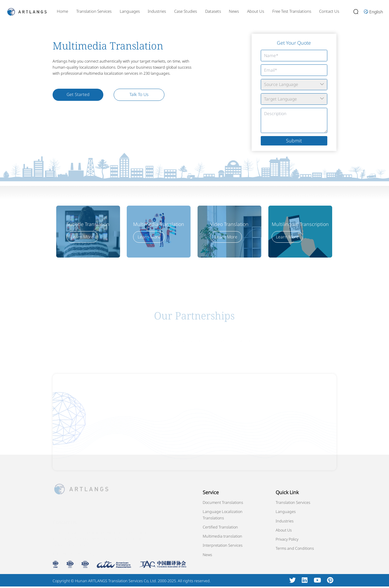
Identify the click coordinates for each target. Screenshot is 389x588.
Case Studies (186, 11)
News (234, 11)
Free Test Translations (292, 11)
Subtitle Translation (88, 224)
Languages (130, 11)
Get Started (78, 94)
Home (62, 11)
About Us (256, 11)
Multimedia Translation (159, 224)
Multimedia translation (222, 536)
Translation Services (94, 11)
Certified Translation (220, 527)
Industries (157, 11)
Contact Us (329, 11)
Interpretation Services (223, 545)
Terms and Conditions (295, 548)
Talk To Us (139, 94)
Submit (294, 141)
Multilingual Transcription (300, 224)
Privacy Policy (287, 539)
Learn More (82, 237)
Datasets (213, 11)
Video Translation (229, 224)
